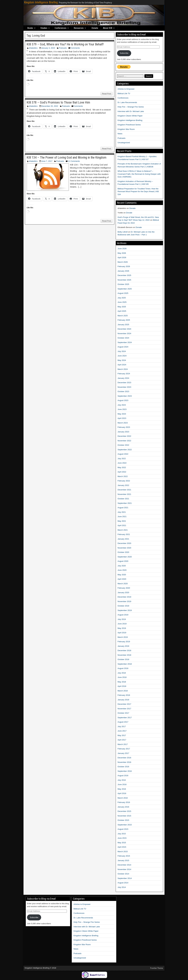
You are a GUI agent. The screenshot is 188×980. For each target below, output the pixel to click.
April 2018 (122, 686)
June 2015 (122, 838)
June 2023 (122, 409)
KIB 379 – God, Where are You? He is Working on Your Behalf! (65, 44)
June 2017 (122, 731)
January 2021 (123, 539)
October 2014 (123, 874)
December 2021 (124, 490)
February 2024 (124, 374)
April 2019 (122, 633)
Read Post (107, 94)
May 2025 (122, 307)
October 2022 (123, 445)
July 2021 (122, 512)
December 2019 (124, 597)
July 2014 (122, 887)
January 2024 (123, 378)
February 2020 (124, 588)
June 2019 (122, 624)
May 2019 (122, 628)
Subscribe (124, 53)
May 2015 (122, 843)
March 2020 (123, 584)
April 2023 (122, 418)
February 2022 (124, 481)
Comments (75, 48)
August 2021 (123, 508)
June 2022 (122, 463)
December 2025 (124, 275)
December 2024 (124, 329)
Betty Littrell (123, 232)
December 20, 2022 (50, 106)
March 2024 (123, 369)
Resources (79, 28)
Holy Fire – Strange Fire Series (131, 107)
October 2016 (123, 767)
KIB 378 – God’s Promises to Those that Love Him (58, 102)
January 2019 (123, 646)
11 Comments (74, 161)
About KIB (108, 28)
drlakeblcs (33, 48)
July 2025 (122, 298)
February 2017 (124, 749)
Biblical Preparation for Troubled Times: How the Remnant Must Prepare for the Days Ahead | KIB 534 (138, 192)
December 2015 (124, 811)
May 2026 (122, 253)
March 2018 (123, 691)
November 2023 (124, 387)
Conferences (61, 28)
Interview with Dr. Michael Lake (131, 111)
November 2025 (124, 280)
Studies (44, 28)
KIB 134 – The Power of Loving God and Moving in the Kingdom (66, 157)
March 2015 (123, 852)
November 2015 (124, 816)
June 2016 (122, 784)
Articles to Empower (126, 89)
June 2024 (122, 356)
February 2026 (124, 266)
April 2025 (122, 311)
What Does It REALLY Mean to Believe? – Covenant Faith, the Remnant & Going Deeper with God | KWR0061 (139, 174)
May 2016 (122, 789)
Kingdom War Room (126, 129)
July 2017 (122, 726)
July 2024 (122, 351)
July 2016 (122, 780)
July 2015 (122, 834)
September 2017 (125, 718)
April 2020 (122, 579)
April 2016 (122, 793)
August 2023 (123, 400)
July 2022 (122, 459)
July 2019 (122, 619)
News (120, 134)
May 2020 (122, 575)
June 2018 (122, 677)
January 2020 (123, 592)
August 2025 (123, 293)
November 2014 (124, 869)
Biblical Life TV (124, 93)
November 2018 (124, 655)
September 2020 (125, 557)
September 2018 (125, 664)
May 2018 (122, 682)
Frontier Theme (157, 968)
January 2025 (123, 325)
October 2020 (123, 552)
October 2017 (123, 713)
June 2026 (122, 249)
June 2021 (122, 517)
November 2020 (124, 548)
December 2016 (124, 758)
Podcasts (63, 48)
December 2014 (124, 865)
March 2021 (123, 530)
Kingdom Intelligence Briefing (41, 2)
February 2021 (124, 534)
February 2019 (124, 642)
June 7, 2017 (47, 161)
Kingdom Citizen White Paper (130, 116)
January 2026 (123, 271)
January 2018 (123, 700)
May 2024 (122, 360)
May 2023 (122, 414)
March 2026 (123, 262)
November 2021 (124, 494)
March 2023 (123, 423)
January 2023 (123, 432)
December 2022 (124, 436)
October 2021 (123, 499)
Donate (95, 28)
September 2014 (125, 878)
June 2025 (122, 302)
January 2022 (123, 485)
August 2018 (123, 668)
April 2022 (122, 472)
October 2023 (123, 391)
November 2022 (124, 441)
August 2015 (123, 829)
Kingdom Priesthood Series (129, 125)
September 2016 (125, 771)
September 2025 (125, 289)
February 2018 (124, 695)
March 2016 (123, 798)
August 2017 (123, 722)
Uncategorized (124, 143)
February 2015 (124, 856)
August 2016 (123, 776)
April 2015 (122, 847)
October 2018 (123, 659)
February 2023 (124, 427)
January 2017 (123, 753)
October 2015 (123, 820)
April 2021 (122, 525)
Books (30, 28)
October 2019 (123, 606)
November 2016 (124, 762)
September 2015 (125, 825)
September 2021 (125, 503)
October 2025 (123, 284)
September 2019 (125, 610)
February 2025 (124, 320)
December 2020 (124, 543)
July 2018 (122, 673)
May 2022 (122, 467)
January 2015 (123, 860)
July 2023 (122, 405)
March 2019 (123, 637)
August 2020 (123, 561)
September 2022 (125, 450)
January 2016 (123, 807)
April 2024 (122, 365)
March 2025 (123, 316)
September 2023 (125, 396)
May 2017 (122, 735)
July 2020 (122, 566)
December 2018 (124, 650)
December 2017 (124, 704)
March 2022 (123, 476)
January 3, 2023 (48, 48)
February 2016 (124, 802)
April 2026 (122, 257)
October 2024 (123, 338)
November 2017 (124, 709)
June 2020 (122, 570)
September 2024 (125, 342)
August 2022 (123, 454)
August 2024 (123, 347)
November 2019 (124, 601)
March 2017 (123, 744)
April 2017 (122, 740)
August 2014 (123, 883)
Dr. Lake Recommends (127, 102)
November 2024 (124, 333)
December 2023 (124, 383)
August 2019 (123, 615)
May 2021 (122, 521)
